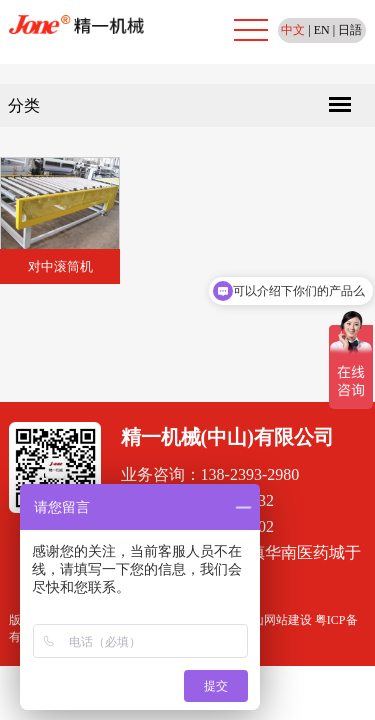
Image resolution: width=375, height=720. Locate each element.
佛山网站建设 (276, 620)
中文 (293, 30)
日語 (350, 30)
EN (322, 30)
